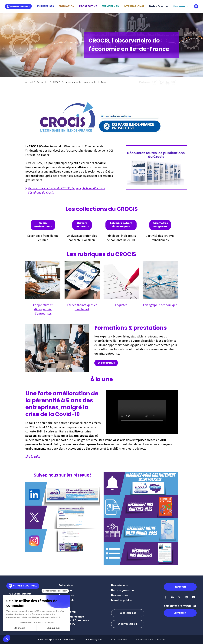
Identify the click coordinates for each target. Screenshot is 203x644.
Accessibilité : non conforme (151, 639)
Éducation (65, 590)
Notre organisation (123, 590)
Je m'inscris (180, 613)
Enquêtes (121, 305)
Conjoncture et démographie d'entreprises (43, 309)
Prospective (43, 82)
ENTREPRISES (46, 6)
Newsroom (180, 6)
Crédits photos (119, 639)
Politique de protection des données (57, 639)
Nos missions (119, 585)
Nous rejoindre (128, 613)
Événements (67, 600)
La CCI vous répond (128, 624)
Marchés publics (122, 600)
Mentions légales (93, 639)
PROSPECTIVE (88, 6)
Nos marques (120, 595)
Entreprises (66, 585)
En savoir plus (106, 363)
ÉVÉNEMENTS (110, 6)
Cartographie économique (160, 305)
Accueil (29, 82)
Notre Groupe (159, 6)
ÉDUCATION (67, 6)
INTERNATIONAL (134, 6)
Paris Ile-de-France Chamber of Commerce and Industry (74, 620)
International (67, 612)
